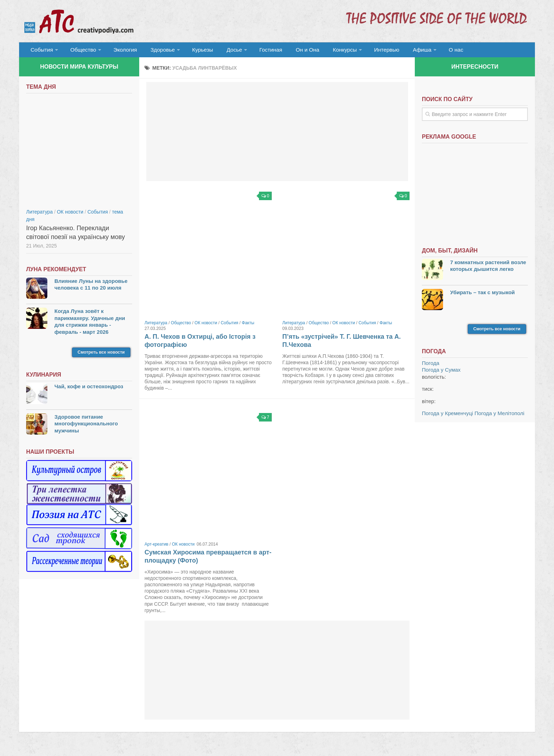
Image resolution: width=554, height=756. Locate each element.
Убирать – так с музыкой (482, 295)
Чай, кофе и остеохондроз (89, 389)
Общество (81, 51)
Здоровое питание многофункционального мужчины (86, 426)
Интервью (367, 51)
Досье (223, 51)
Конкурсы (326, 51)
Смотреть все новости (101, 355)
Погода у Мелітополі (499, 416)
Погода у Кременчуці (447, 416)
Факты (248, 326)
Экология (121, 51)
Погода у (441, 373)
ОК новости (206, 326)
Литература (156, 326)
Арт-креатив (157, 547)
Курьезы (195, 51)
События (41, 51)
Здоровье (156, 51)
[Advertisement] (277, 134)
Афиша (400, 51)
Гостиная (258, 51)
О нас (432, 51)
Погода (431, 366)
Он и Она (292, 51)
